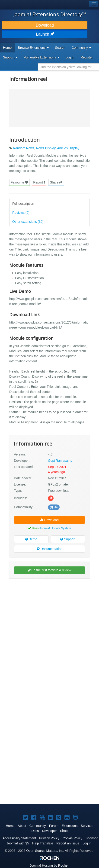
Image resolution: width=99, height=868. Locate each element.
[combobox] (69, 67)
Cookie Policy (72, 838)
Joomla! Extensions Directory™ (50, 14)
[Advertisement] (49, 632)
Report (39, 182)
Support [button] (10, 57)
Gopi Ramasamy (60, 461)
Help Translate (43, 843)
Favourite (19, 182)
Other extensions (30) (28, 222)
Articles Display (68, 148)
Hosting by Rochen (49, 865)
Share (56, 182)
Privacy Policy (49, 838)
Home (7, 48)
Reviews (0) (21, 213)
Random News (24, 148)
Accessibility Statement (19, 838)
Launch (45, 34)
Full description (23, 204)
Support (68, 539)
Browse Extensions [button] (33, 48)
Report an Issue (68, 843)
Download (45, 25)
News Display (46, 148)
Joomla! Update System (55, 528)
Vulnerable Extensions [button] (42, 57)
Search (60, 48)
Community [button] (81, 48)
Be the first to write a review (50, 570)
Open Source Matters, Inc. (45, 851)
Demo (31, 539)
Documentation (49, 549)
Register (87, 57)
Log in (70, 57)
